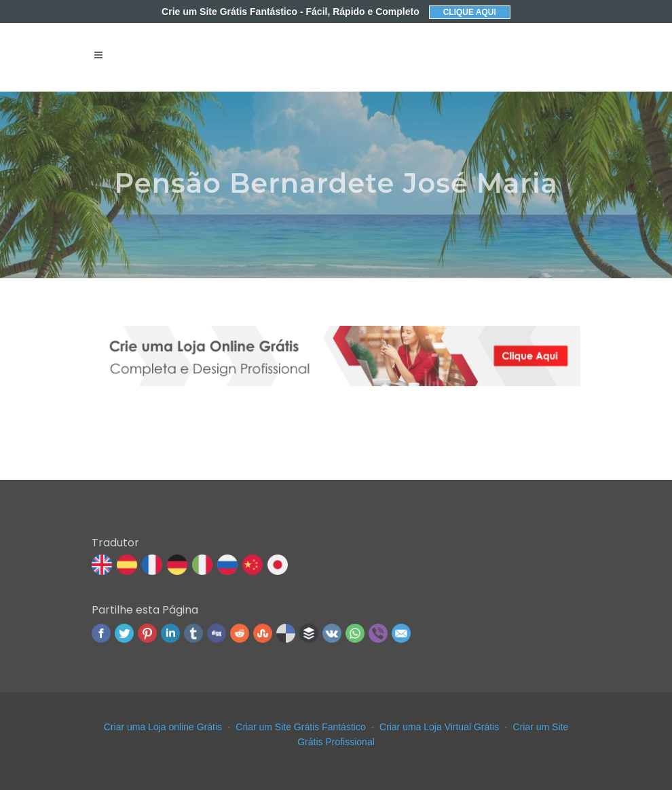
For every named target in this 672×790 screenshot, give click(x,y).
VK (332, 633)
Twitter (124, 633)
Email (401, 633)
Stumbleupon (263, 633)
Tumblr (193, 633)
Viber (378, 633)
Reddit (240, 633)
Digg (217, 633)
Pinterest (147, 633)
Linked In (170, 633)
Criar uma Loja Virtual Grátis (439, 727)
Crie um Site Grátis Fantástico (291, 12)
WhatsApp (355, 633)
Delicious (286, 633)
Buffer (309, 633)
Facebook (101, 633)
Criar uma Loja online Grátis (163, 727)
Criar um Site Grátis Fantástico (300, 727)
